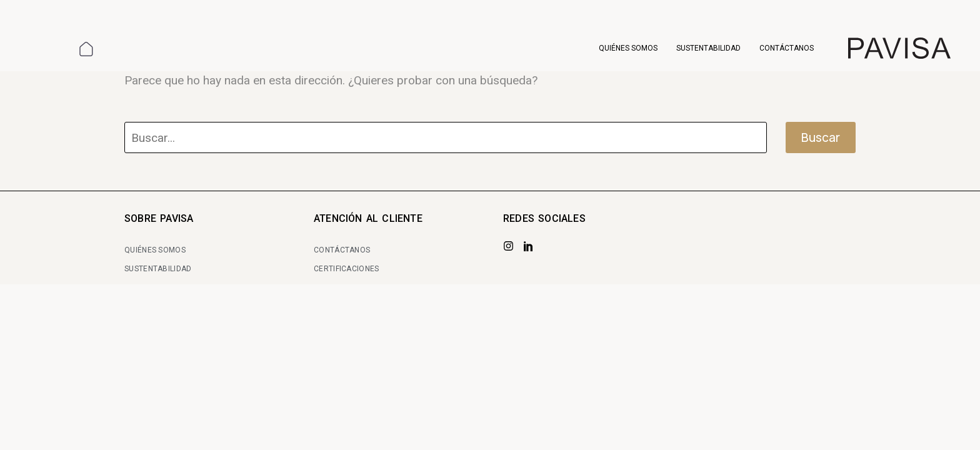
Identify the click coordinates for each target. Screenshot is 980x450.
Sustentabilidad (708, 48)
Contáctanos (787, 48)
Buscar (821, 137)
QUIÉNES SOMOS (155, 250)
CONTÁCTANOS (342, 250)
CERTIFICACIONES (347, 269)
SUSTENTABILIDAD (158, 269)
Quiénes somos (628, 48)
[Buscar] (446, 137)
